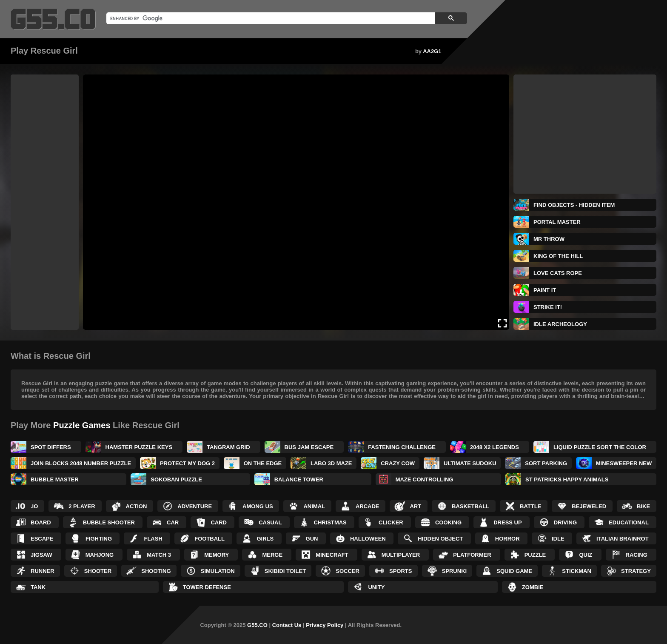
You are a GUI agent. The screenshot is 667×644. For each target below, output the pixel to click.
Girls (265, 539)
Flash (153, 539)
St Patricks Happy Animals (567, 479)
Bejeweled (589, 506)
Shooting (156, 571)
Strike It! (548, 307)
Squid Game (514, 571)
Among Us (258, 506)
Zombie (533, 587)
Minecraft (332, 555)
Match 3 (159, 555)
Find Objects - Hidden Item (574, 205)
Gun (312, 539)
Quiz (586, 555)
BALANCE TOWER (299, 479)
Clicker (391, 522)
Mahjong (100, 555)
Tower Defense (207, 587)
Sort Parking (546, 463)
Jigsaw (41, 555)
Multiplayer (401, 555)
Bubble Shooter (109, 522)
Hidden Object (440, 539)
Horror (507, 539)
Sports (400, 571)
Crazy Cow (398, 463)
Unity (376, 587)
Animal (314, 506)
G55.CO (257, 625)
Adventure (195, 506)
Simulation (218, 571)
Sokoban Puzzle (176, 479)
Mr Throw (549, 239)
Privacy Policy (325, 625)
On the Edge (263, 463)
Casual (270, 522)
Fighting (99, 539)
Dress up (507, 522)
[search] (270, 18)
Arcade (368, 506)
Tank (38, 587)
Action (137, 506)
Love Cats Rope (558, 273)
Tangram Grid (228, 447)
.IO (34, 506)
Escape (42, 539)
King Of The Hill (558, 256)
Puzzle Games (82, 425)
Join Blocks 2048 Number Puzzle (81, 463)
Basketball (470, 506)
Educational (629, 522)
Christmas (330, 522)
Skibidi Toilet (285, 571)
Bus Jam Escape (309, 447)
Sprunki (455, 571)
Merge (272, 555)
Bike (643, 506)
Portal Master (557, 222)
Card (219, 522)
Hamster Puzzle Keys (139, 447)
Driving (565, 522)
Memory (217, 555)
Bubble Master (55, 479)
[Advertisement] (45, 202)
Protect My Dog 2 (187, 463)
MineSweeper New (624, 463)
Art (415, 506)
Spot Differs (51, 447)
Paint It (545, 290)
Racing (637, 555)
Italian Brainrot (623, 539)
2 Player (82, 506)
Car (173, 522)
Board (41, 522)
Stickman (577, 571)
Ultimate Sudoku (470, 463)
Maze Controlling (425, 479)
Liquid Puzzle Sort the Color (600, 447)
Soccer (348, 571)
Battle (530, 506)
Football (210, 539)
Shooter (98, 571)
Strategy (636, 571)
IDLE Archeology (560, 324)
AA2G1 (432, 51)
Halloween (368, 539)
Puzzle (535, 555)
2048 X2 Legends (495, 447)
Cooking (448, 522)
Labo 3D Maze (331, 463)
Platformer (472, 555)
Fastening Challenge (402, 447)
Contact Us (287, 625)
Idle (558, 539)
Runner (43, 571)
